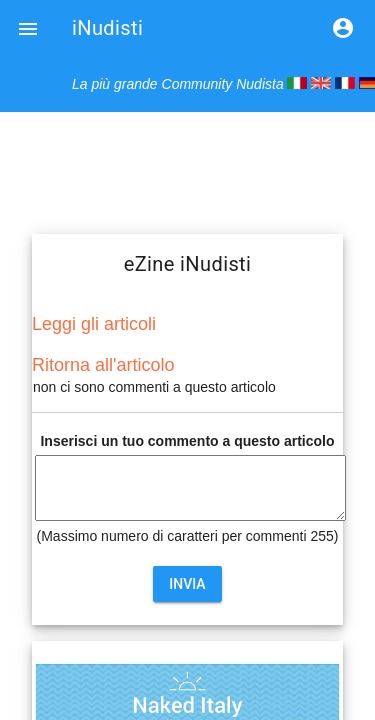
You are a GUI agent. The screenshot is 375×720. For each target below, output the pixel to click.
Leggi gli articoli (94, 324)
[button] (28, 28)
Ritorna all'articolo (103, 365)
